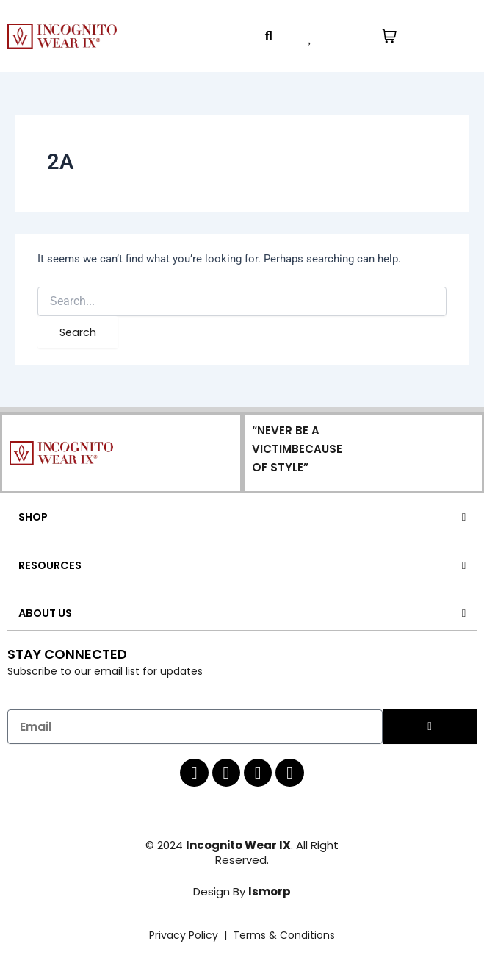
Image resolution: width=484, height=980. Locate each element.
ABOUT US (45, 613)
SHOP (33, 517)
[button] (268, 36)
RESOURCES (50, 565)
